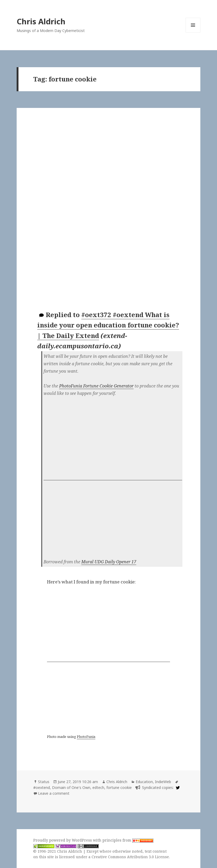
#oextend (42, 787)
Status (44, 782)
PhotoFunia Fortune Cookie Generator (96, 386)
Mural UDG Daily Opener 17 (109, 562)
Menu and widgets (193, 32)
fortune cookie (119, 787)
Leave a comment (54, 793)
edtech (98, 787)
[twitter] (177, 787)
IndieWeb (163, 782)
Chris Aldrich (41, 21)
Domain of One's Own (71, 787)
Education (144, 782)
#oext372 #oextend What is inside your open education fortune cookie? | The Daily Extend (108, 325)
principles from (128, 840)
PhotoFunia (86, 737)
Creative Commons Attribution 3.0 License (130, 857)
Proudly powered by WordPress (63, 840)
